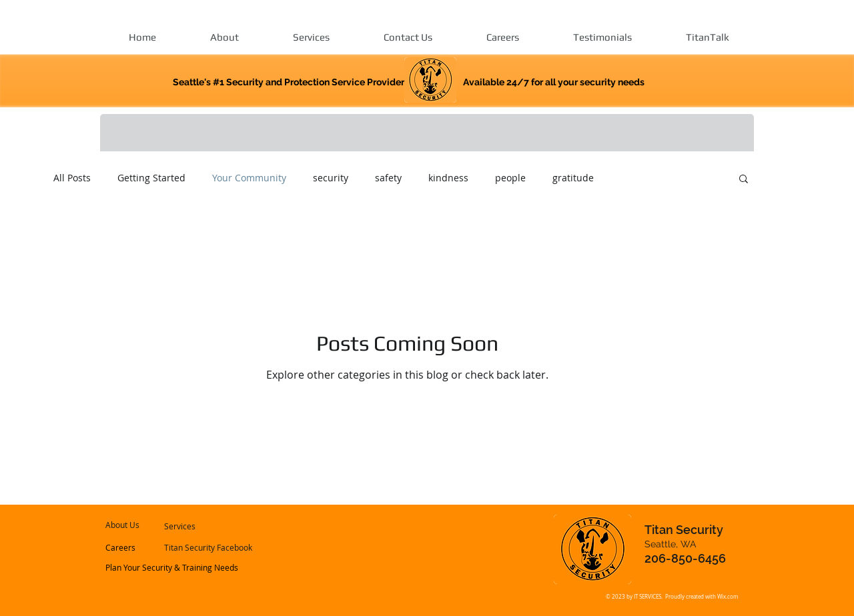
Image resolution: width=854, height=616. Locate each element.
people (510, 178)
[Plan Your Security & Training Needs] (172, 568)
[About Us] (144, 525)
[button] (744, 180)
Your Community (249, 178)
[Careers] (141, 548)
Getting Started (151, 178)
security (331, 178)
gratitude (573, 178)
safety (388, 178)
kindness (448, 178)
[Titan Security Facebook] (208, 548)
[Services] (200, 527)
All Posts (72, 178)
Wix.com (728, 597)
